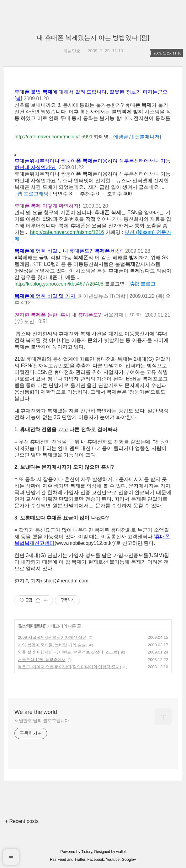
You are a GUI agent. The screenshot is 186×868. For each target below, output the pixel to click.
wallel (121, 852)
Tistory (87, 852)
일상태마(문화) (32, 626)
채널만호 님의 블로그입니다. (42, 721)
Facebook (96, 860)
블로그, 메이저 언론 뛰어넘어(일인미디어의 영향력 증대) (69, 667)
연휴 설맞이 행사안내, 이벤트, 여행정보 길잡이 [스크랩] (68, 652)
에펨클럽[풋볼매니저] (137, 137)
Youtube (113, 860)
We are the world (36, 712)
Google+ (129, 860)
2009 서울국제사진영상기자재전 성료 (52, 637)
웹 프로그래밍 (33, 194)
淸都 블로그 (142, 284)
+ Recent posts (22, 821)
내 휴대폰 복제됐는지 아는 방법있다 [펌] (93, 38)
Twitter (80, 860)
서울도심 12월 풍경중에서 (42, 660)
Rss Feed (58, 860)
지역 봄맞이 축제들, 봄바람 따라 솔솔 (52, 645)
